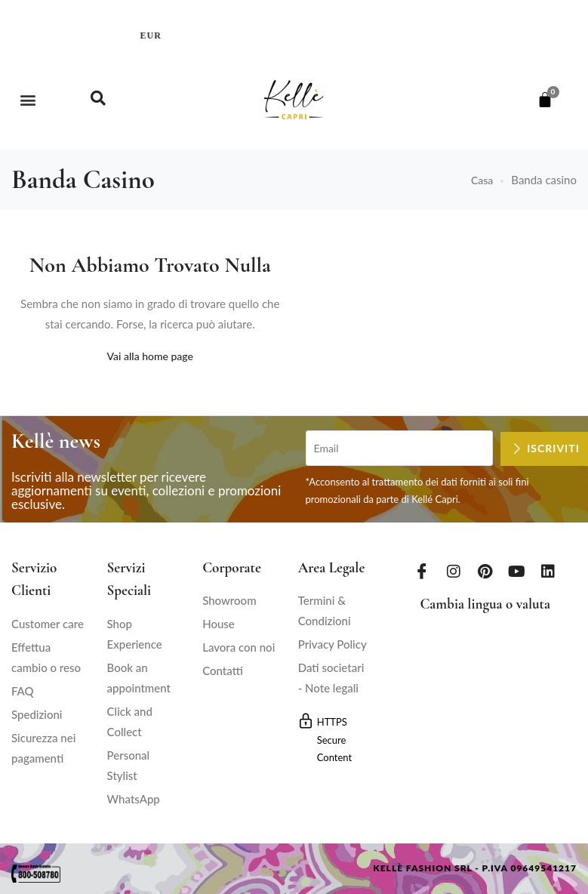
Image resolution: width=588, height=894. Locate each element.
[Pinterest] (485, 571)
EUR (151, 35)
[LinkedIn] (548, 571)
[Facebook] (422, 571)
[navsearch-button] (98, 100)
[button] (28, 100)
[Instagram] (454, 571)
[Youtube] (517, 571)
